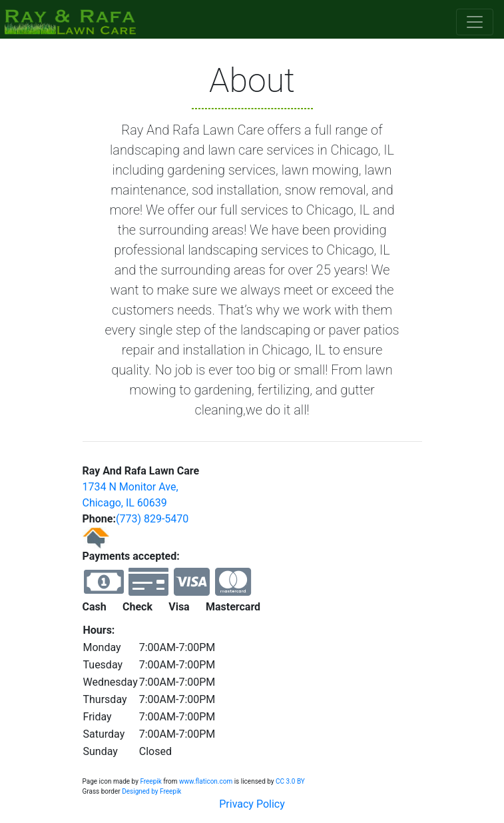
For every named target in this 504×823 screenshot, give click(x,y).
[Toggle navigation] (475, 22)
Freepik (150, 781)
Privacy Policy (252, 804)
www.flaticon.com (206, 781)
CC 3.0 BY (290, 781)
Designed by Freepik (151, 791)
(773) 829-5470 (152, 519)
